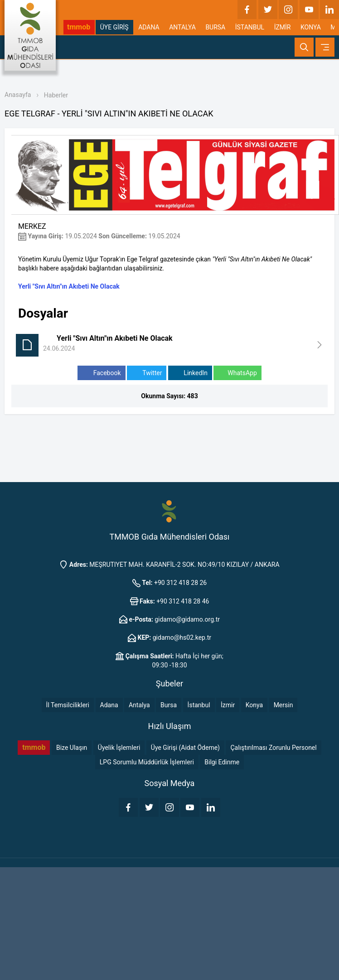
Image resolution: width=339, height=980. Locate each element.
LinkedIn (190, 373)
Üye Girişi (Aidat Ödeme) (185, 748)
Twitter (147, 373)
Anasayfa (18, 95)
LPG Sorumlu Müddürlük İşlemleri (147, 762)
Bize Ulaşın (72, 748)
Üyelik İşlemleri (119, 748)
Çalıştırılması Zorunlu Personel (273, 748)
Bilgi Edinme (222, 762)
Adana (109, 705)
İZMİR (283, 27)
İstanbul (199, 705)
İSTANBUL (250, 27)
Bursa (169, 705)
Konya (254, 705)
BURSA (215, 27)
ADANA (149, 27)
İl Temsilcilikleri (68, 705)
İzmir (228, 705)
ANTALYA (182, 27)
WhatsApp (237, 373)
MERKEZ (32, 226)
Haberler (56, 95)
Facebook (101, 373)
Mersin (283, 705)
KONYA (311, 27)
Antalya (139, 705)
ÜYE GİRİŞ (114, 27)
